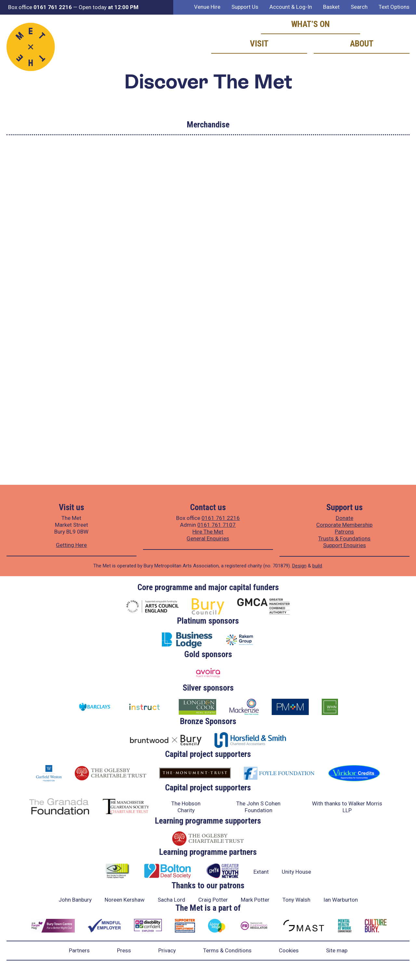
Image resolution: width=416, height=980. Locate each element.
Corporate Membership (344, 525)
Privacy (167, 950)
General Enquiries (208, 538)
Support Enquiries (344, 545)
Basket (331, 7)
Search (359, 7)
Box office (40, 7)
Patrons (344, 532)
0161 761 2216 (221, 518)
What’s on (311, 24)
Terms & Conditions (227, 950)
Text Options (394, 7)
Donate (344, 518)
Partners (79, 950)
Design (299, 566)
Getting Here (71, 545)
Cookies (289, 950)
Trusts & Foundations (344, 538)
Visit (259, 44)
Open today (109, 7)
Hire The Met (208, 532)
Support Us (245, 7)
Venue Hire (207, 7)
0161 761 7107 (216, 525)
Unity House (296, 872)
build (317, 566)
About (362, 44)
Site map (337, 950)
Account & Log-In (291, 7)
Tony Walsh (296, 900)
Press (124, 950)
